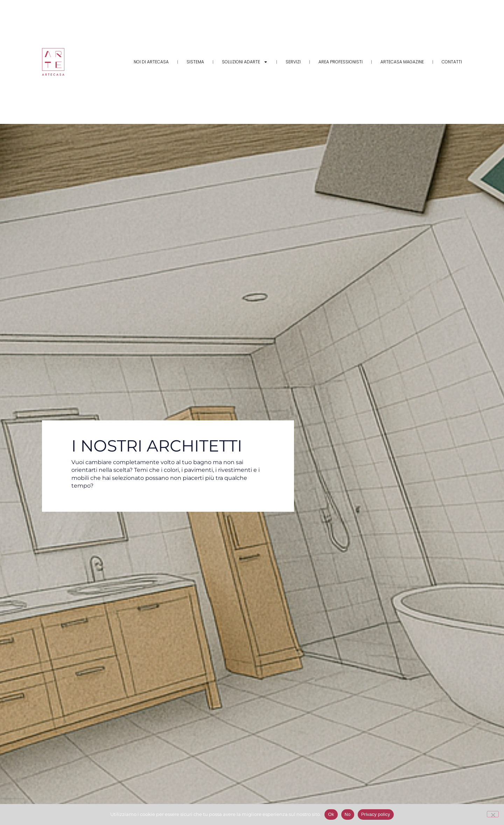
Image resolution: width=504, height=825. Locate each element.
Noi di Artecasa (151, 62)
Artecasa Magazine (402, 62)
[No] (493, 814)
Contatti (452, 62)
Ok (331, 814)
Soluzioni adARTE (245, 62)
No (348, 814)
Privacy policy (376, 814)
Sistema (195, 62)
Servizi (293, 62)
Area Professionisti (341, 62)
